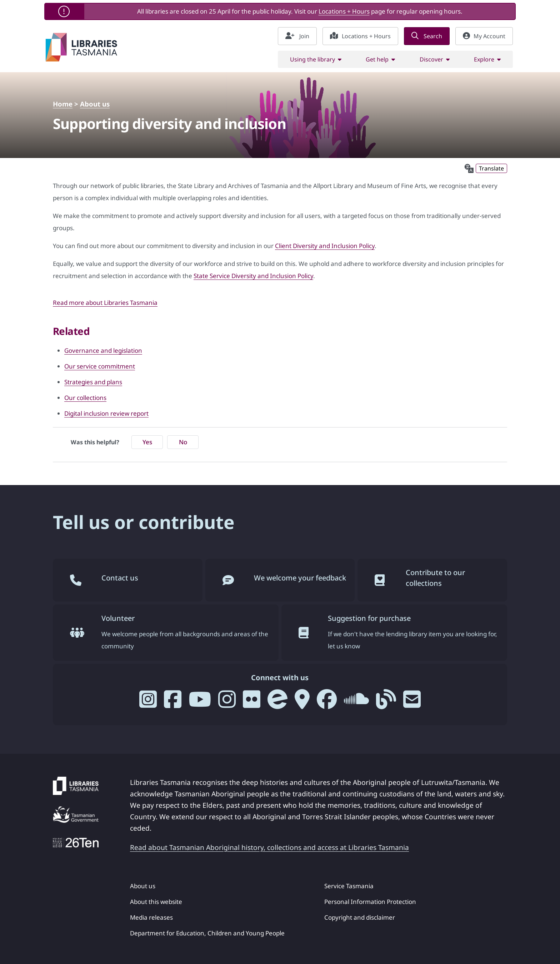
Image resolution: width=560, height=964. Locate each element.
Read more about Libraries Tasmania (105, 303)
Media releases (151, 917)
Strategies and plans (93, 382)
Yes (147, 442)
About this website (156, 902)
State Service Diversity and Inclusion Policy (253, 276)
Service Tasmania (349, 886)
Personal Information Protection (370, 902)
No (183, 442)
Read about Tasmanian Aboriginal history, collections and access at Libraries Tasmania (269, 847)
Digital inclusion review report (106, 413)
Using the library (312, 59)
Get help (377, 59)
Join (297, 36)
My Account (484, 36)
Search (427, 36)
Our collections (85, 398)
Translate (491, 168)
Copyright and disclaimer (360, 917)
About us (95, 104)
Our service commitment (100, 366)
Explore (484, 59)
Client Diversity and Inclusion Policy (325, 246)
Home (63, 104)
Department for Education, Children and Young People (207, 933)
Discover (431, 59)
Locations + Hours (344, 11)
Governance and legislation (103, 350)
